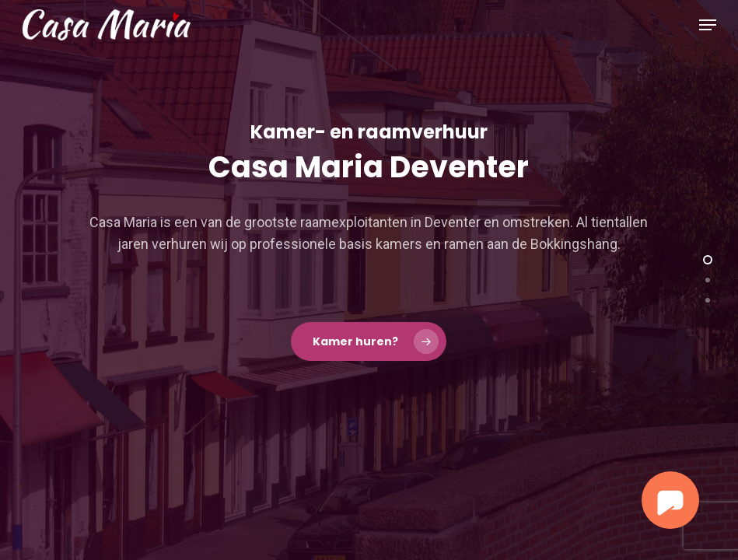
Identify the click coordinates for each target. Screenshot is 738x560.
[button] (708, 25)
